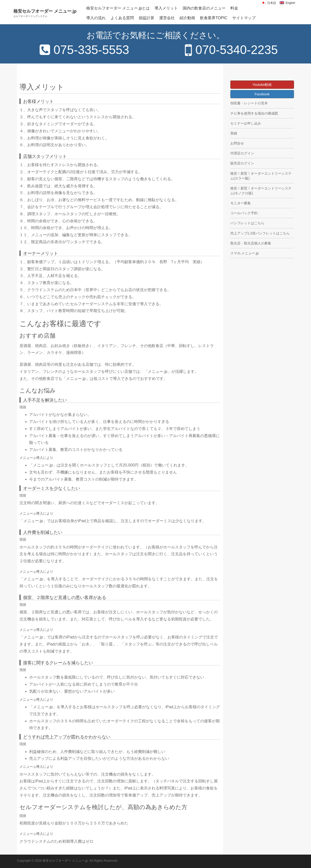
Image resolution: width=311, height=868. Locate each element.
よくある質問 (122, 18)
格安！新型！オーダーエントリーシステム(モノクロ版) (261, 191)
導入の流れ (96, 18)
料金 (234, 8)
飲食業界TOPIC (214, 18)
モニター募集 (241, 203)
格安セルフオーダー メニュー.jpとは (118, 8)
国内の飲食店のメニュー (204, 8)
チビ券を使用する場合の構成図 (254, 113)
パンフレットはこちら (247, 223)
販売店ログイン (242, 163)
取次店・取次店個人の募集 (251, 243)
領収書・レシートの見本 (249, 103)
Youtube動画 (262, 85)
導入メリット (166, 8)
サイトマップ (244, 18)
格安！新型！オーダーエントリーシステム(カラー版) (261, 176)
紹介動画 (187, 18)
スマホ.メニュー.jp (245, 253)
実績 (234, 133)
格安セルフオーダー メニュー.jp (45, 13)
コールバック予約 (244, 213)
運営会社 (167, 18)
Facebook (262, 94)
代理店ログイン (242, 153)
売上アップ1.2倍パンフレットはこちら (260, 233)
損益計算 (147, 18)
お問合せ (237, 143)
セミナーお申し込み (246, 123)
